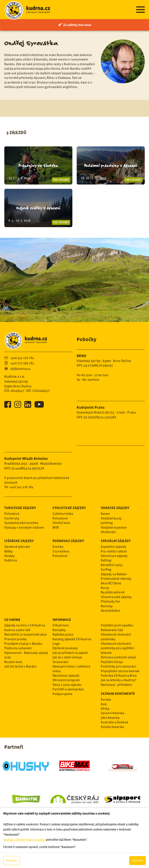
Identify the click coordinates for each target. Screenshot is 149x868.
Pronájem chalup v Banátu (23, 644)
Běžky (9, 551)
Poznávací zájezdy (68, 541)
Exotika (58, 547)
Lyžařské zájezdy (19, 541)
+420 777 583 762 (22, 363)
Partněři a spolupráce (68, 689)
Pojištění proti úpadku (117, 625)
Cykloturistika (63, 514)
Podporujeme (62, 694)
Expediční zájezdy (114, 547)
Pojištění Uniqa (112, 662)
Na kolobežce (110, 611)
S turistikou (61, 551)
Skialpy (9, 556)
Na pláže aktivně (113, 592)
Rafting (106, 560)
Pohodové (60, 518)
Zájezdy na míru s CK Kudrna (25, 625)
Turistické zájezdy (20, 508)
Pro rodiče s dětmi (114, 551)
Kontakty (59, 630)
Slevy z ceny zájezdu (67, 685)
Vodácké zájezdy (115, 508)
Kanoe (105, 514)
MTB (56, 527)
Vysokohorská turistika (21, 523)
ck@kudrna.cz (20, 369)
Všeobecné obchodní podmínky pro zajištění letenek (117, 648)
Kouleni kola (13, 662)
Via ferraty (12, 518)
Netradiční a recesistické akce (26, 634)
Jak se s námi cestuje (67, 657)
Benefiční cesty (112, 565)
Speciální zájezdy (116, 541)
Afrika (105, 709)
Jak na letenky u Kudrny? (118, 680)
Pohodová (12, 514)
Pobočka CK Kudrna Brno (119, 676)
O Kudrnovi (61, 625)
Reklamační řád (112, 630)
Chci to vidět (61, 180)
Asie (104, 704)
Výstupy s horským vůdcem (24, 527)
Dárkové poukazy (65, 648)
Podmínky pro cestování (118, 666)
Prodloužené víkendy (116, 579)
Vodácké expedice (114, 527)
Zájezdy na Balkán (114, 574)
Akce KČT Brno (111, 583)
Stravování (60, 662)
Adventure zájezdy (114, 556)
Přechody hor (111, 601)
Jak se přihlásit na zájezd (70, 653)
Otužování (108, 532)
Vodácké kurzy (111, 518)
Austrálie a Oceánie (115, 722)
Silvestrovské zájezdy (116, 597)
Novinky (107, 606)
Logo (56, 644)
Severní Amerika (112, 713)
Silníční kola (61, 523)
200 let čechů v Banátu (20, 666)
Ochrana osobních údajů (118, 657)
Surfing (106, 569)
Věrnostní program (66, 680)
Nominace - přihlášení (116, 685)
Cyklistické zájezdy (69, 508)
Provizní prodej (15, 639)
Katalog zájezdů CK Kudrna (72, 639)
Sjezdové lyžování (17, 547)
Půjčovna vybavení (18, 648)
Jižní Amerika (110, 718)
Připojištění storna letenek (120, 671)
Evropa (106, 699)
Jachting (107, 523)
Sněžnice (11, 560)
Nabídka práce (63, 634)
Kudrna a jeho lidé (17, 630)
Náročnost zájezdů (66, 676)
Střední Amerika (112, 727)
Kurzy (105, 588)
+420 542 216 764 (22, 358)
